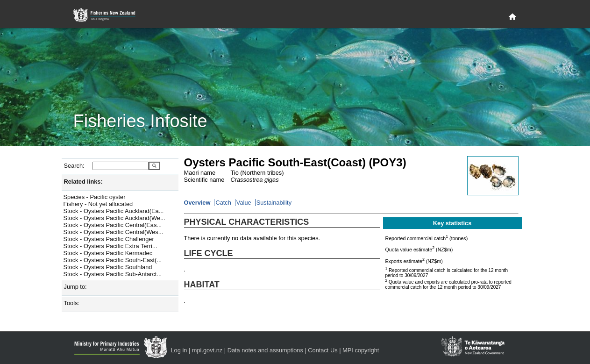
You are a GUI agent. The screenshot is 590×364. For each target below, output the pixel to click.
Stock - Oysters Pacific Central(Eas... (113, 225)
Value (244, 203)
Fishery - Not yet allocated (98, 204)
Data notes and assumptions (265, 350)
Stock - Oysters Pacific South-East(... (113, 260)
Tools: (72, 303)
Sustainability (274, 203)
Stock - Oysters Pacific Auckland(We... (114, 218)
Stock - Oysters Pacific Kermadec (108, 253)
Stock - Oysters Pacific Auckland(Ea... (114, 211)
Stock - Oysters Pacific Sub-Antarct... (113, 274)
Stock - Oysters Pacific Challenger (109, 239)
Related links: (83, 182)
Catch (223, 203)
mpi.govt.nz (207, 350)
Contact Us (323, 350)
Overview (197, 203)
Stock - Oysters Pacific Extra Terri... (110, 246)
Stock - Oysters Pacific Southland (108, 267)
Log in (179, 350)
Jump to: (75, 287)
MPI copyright (361, 350)
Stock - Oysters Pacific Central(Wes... (114, 232)
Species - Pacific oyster (95, 197)
